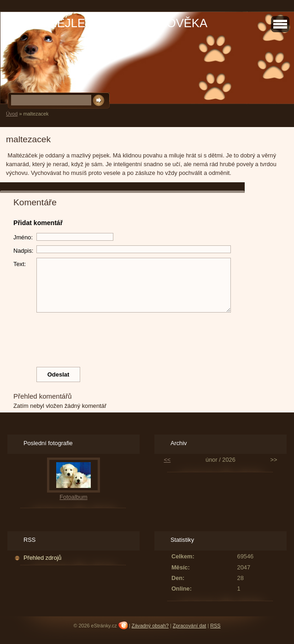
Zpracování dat (190, 626)
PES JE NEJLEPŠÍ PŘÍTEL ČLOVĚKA (106, 23)
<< (167, 460)
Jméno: (23, 237)
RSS (215, 626)
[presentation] (147, 337)
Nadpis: (23, 251)
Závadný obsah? (150, 626)
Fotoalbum (73, 497)
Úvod (12, 114)
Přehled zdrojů (43, 558)
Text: (20, 264)
